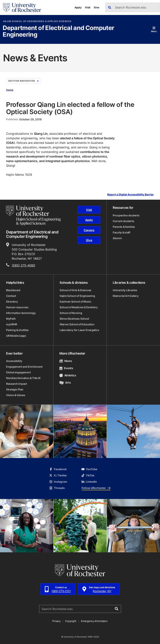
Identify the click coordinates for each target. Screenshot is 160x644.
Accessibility (14, 361)
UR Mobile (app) (16, 336)
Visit (88, 7)
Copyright (71, 621)
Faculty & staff (121, 232)
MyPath (11, 319)
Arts (65, 383)
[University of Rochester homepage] (22, 7)
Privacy (56, 621)
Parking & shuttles (17, 330)
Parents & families (124, 227)
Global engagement (18, 372)
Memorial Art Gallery (126, 296)
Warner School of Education (77, 324)
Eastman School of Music (75, 302)
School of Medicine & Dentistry (79, 307)
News (66, 361)
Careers (89, 230)
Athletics (68, 375)
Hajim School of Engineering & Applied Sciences (37, 21)
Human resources (17, 307)
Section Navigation (24, 81)
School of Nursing (71, 313)
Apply (78, 7)
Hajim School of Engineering (77, 296)
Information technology (21, 313)
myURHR (11, 324)
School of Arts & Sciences (75, 290)
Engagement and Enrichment (24, 367)
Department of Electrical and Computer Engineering (58, 31)
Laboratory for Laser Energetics (79, 330)
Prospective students (126, 215)
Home (10, 90)
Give (97, 7)
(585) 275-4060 (23, 265)
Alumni (117, 238)
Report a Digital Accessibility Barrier (130, 195)
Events (66, 368)
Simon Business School (74, 319)
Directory (12, 302)
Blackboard (13, 290)
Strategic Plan (15, 389)
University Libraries (125, 290)
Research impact (17, 384)
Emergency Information (94, 621)
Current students (123, 221)
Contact (11, 296)
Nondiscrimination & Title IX (23, 378)
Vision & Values (16, 395)
